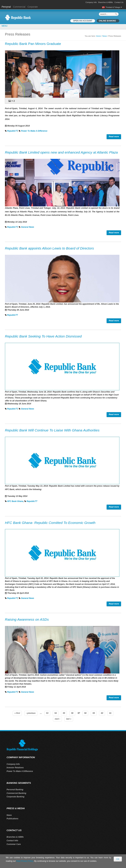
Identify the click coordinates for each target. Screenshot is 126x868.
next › (57, 719)
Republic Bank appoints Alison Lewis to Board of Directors (49, 248)
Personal (6, 7)
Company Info (91, 2)
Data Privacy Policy (25, 861)
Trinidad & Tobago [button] (114, 7)
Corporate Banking (15, 797)
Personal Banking (15, 790)
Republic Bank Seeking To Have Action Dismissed (43, 336)
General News (28, 227)
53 (47, 713)
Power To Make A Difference (34, 131)
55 (64, 713)
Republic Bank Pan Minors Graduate (33, 44)
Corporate (33, 7)
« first (17, 713)
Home (98, 36)
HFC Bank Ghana (15, 501)
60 (102, 713)
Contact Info (12, 841)
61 (110, 713)
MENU (5, 26)
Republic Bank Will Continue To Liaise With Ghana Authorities (52, 430)
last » (69, 719)
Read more (114, 137)
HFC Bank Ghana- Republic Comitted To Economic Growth (50, 523)
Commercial (19, 7)
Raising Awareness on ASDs (27, 619)
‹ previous (31, 713)
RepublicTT (12, 131)
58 (85, 713)
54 (56, 713)
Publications (12, 819)
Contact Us (119, 2)
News (105, 36)
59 (94, 713)
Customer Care (14, 844)
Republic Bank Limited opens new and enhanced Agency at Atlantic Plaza (61, 152)
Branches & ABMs (106, 2)
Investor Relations (15, 768)
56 (72, 713)
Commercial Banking (16, 793)
